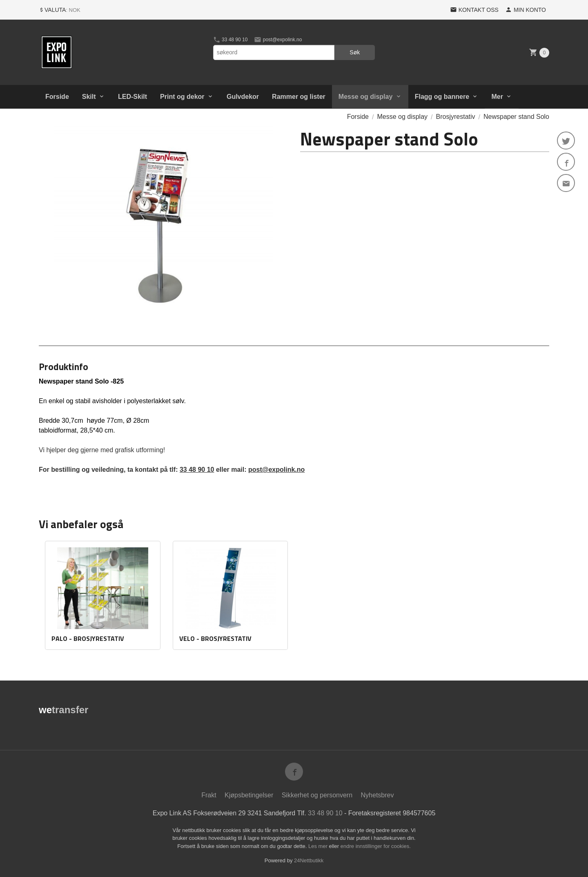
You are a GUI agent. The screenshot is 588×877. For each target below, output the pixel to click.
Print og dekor (182, 97)
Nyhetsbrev (378, 795)
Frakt (209, 795)
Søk (355, 52)
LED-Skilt (133, 97)
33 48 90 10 (231, 40)
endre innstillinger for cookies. (376, 846)
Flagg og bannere (442, 97)
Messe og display (366, 97)
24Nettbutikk (309, 860)
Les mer (319, 846)
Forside (57, 97)
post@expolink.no (278, 40)
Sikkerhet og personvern (317, 795)
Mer (497, 97)
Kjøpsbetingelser (249, 795)
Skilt (89, 97)
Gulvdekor (243, 97)
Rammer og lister (299, 97)
